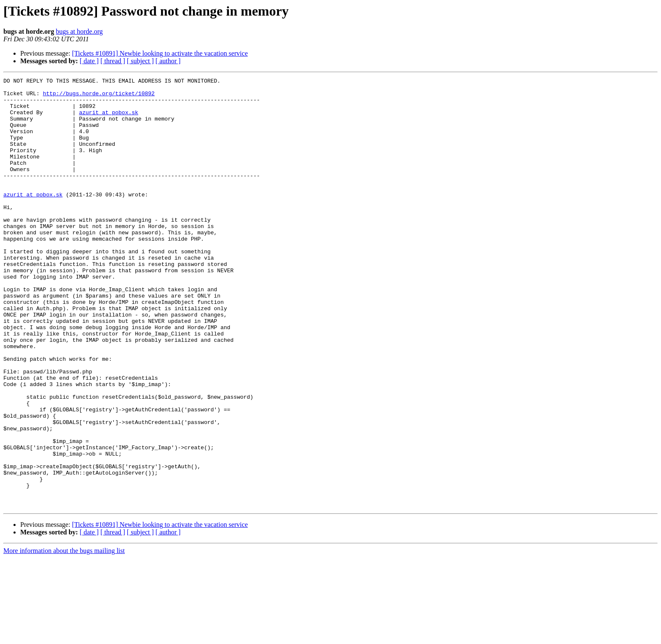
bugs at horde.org (79, 31)
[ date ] (89, 61)
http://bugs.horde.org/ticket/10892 (99, 97)
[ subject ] (140, 61)
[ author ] (168, 61)
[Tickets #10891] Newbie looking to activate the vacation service (160, 53)
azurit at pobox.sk (108, 120)
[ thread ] (113, 61)
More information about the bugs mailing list (64, 637)
